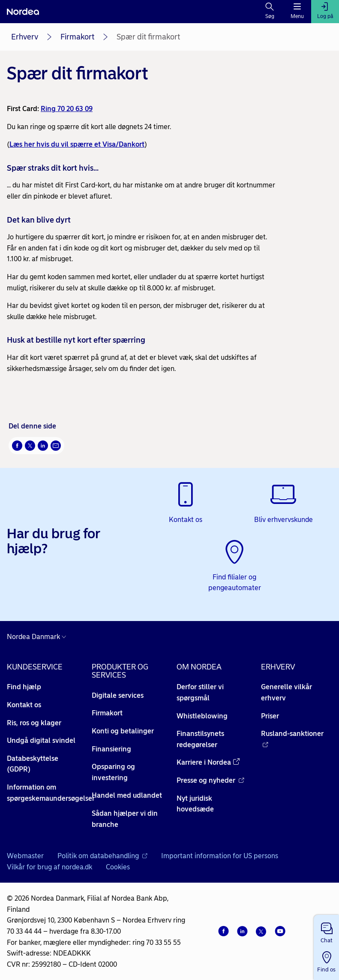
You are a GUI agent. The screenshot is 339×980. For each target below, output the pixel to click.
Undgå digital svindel (41, 740)
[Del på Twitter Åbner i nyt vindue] (30, 446)
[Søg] (270, 12)
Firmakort (77, 37)
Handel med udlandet (127, 795)
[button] (326, 931)
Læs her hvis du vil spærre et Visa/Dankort (77, 144)
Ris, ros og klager (34, 723)
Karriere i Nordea (208, 762)
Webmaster (25, 856)
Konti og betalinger (123, 731)
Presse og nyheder (210, 780)
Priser (270, 716)
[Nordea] (23, 12)
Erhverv (25, 37)
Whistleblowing (202, 716)
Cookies (118, 867)
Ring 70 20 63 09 (67, 109)
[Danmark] (39, 637)
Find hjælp (24, 687)
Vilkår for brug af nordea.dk (49, 867)
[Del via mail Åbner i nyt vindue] (56, 446)
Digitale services (118, 695)
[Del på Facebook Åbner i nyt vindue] (17, 446)
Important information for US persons (220, 856)
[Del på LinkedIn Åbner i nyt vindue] (43, 446)
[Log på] (325, 12)
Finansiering (111, 749)
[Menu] (297, 12)
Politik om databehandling (102, 856)
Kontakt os (24, 705)
